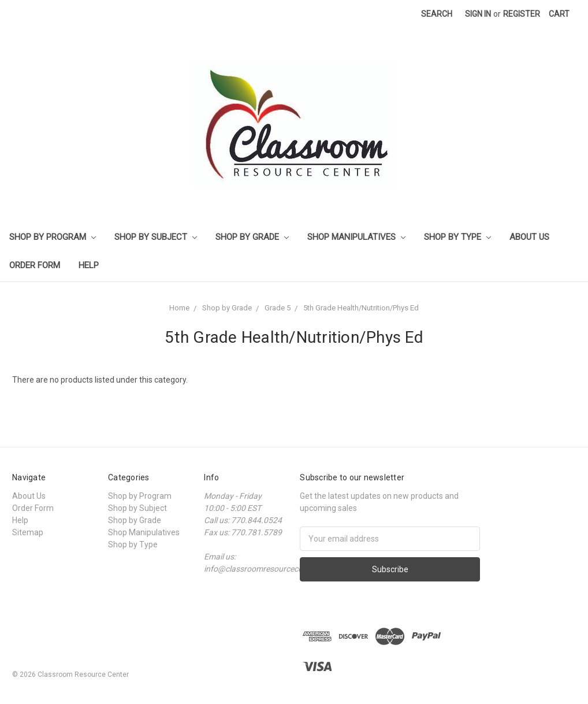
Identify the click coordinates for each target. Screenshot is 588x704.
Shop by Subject (156, 237)
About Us (529, 237)
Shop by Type (457, 237)
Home (179, 308)
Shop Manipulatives (356, 237)
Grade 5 (278, 308)
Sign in (478, 14)
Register (522, 14)
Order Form (35, 265)
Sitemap (28, 532)
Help (89, 265)
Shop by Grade (252, 237)
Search (437, 14)
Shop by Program (53, 237)
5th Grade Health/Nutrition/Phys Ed (361, 308)
